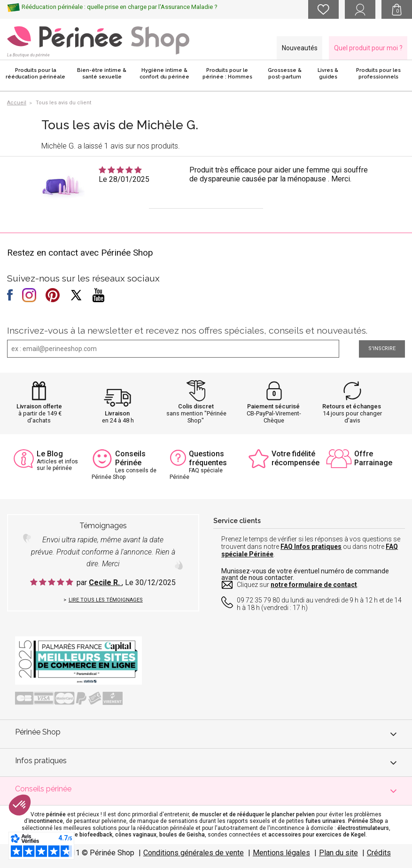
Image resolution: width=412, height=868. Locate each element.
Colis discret (196, 406)
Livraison (117, 413)
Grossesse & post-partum (285, 74)
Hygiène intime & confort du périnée (164, 74)
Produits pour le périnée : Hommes (227, 74)
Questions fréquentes (208, 458)
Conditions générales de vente (194, 853)
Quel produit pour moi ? (368, 48)
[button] (20, 805)
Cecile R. (105, 583)
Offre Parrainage (373, 458)
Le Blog (50, 454)
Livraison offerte (39, 406)
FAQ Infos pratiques (311, 547)
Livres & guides (328, 74)
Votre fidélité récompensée (295, 458)
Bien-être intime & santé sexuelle (102, 74)
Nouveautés (300, 48)
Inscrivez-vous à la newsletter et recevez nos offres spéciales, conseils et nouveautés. (187, 330)
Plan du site (338, 853)
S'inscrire (382, 348)
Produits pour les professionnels (378, 74)
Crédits (379, 853)
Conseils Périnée (130, 458)
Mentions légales (281, 853)
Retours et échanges (352, 406)
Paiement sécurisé (273, 406)
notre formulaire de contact (314, 585)
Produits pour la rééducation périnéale (35, 74)
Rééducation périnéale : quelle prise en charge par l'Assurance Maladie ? (120, 7)
